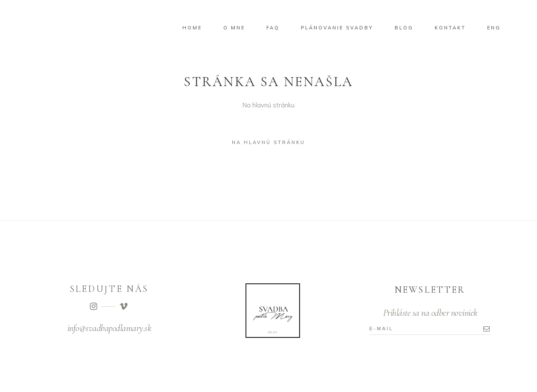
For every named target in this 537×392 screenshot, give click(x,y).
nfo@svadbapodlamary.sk (110, 328)
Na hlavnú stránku (268, 142)
